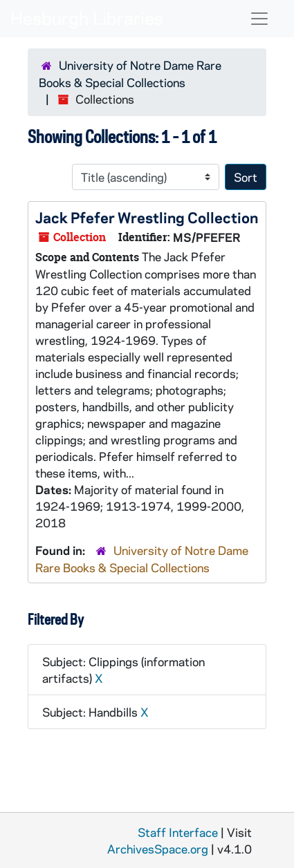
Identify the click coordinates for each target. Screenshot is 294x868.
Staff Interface (178, 832)
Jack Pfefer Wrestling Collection (147, 217)
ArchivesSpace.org (158, 849)
